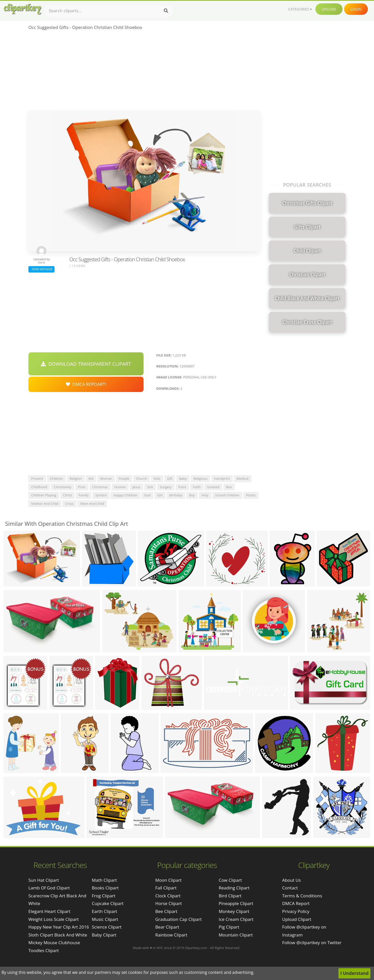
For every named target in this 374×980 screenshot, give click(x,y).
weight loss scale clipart (54, 919)
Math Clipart (104, 880)
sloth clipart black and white (58, 935)
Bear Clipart (167, 927)
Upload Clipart (297, 919)
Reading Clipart (234, 888)
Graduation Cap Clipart (179, 919)
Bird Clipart (230, 896)
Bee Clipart (166, 911)
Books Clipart (105, 888)
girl (160, 495)
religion (76, 478)
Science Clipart (107, 927)
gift (170, 478)
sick (150, 487)
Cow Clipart (230, 880)
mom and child (92, 504)
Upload (329, 9)
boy (192, 495)
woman (106, 478)
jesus (136, 487)
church (142, 478)
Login (356, 9)
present (37, 478)
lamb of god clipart (49, 888)
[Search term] (109, 11)
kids (157, 478)
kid (91, 478)
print (82, 487)
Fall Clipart (166, 888)
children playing (44, 495)
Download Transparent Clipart (86, 364)
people (124, 478)
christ (68, 495)
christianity (63, 487)
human (120, 487)
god (147, 495)
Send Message (41, 269)
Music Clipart (105, 919)
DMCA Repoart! (86, 384)
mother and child (45, 504)
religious (200, 478)
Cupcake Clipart (108, 903)
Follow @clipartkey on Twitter (312, 943)
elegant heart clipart (49, 911)
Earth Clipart (104, 911)
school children (227, 495)
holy (205, 495)
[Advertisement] (144, 72)
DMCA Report (296, 903)
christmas (100, 487)
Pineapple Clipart (236, 903)
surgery (166, 487)
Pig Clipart (229, 927)
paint (182, 487)
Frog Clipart (104, 896)
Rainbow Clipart (171, 935)
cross (69, 504)
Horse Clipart (169, 903)
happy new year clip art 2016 (59, 927)
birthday (176, 495)
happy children (125, 495)
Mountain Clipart (236, 935)
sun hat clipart (44, 880)
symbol (101, 495)
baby (183, 478)
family (84, 495)
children (56, 478)
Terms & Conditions (302, 896)
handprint (222, 478)
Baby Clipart (104, 935)
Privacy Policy (296, 911)
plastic (251, 495)
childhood (39, 487)
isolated (213, 487)
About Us (291, 880)
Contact (290, 888)
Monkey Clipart (234, 911)
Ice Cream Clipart (236, 919)
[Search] (166, 11)
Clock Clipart (168, 896)
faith (197, 487)
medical (243, 478)
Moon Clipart (168, 880)
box (229, 487)
